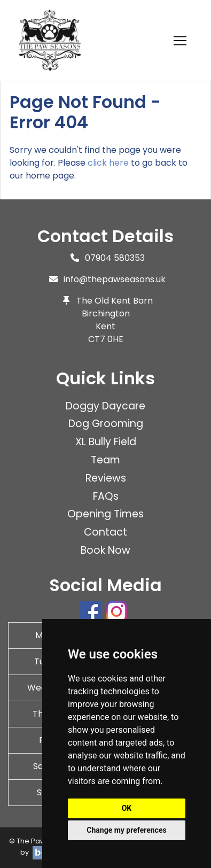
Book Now (105, 550)
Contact (105, 532)
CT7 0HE (106, 339)
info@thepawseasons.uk (115, 279)
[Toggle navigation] (180, 41)
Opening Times (105, 514)
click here (108, 163)
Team (105, 460)
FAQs (106, 496)
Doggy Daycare (105, 406)
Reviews (106, 478)
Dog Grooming (106, 424)
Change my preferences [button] (126, 830)
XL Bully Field (106, 442)
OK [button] (127, 808)
